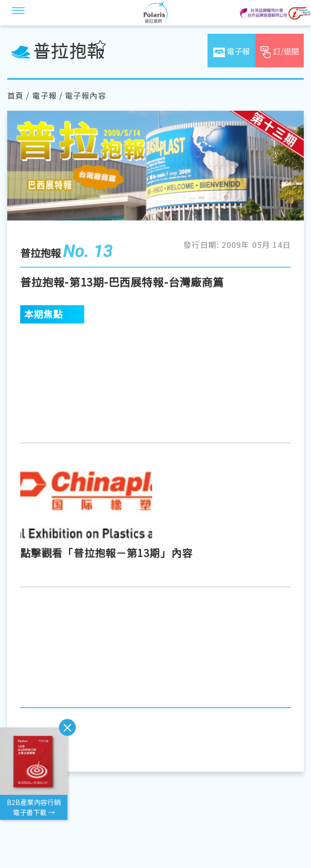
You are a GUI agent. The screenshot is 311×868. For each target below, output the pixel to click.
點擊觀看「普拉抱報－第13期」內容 (106, 553)
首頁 (15, 95)
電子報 (45, 95)
